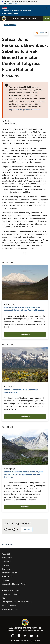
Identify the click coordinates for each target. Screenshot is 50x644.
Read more (25, 334)
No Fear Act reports (9, 609)
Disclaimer (6, 569)
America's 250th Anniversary (21, 11)
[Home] (4, 19)
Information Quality (9, 573)
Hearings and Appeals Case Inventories (17, 602)
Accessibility (7, 558)
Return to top (7, 545)
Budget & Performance (11, 590)
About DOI (6, 554)
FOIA (4, 598)
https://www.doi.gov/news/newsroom (24, 110)
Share (41, 33)
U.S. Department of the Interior (25, 19)
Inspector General (9, 605)
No (17, 529)
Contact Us (6, 561)
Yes (9, 529)
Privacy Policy (7, 576)
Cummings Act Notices (11, 594)
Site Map (5, 580)
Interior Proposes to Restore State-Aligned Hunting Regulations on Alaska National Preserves (24, 474)
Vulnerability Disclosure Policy (14, 584)
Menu (47, 19)
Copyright (6, 565)
